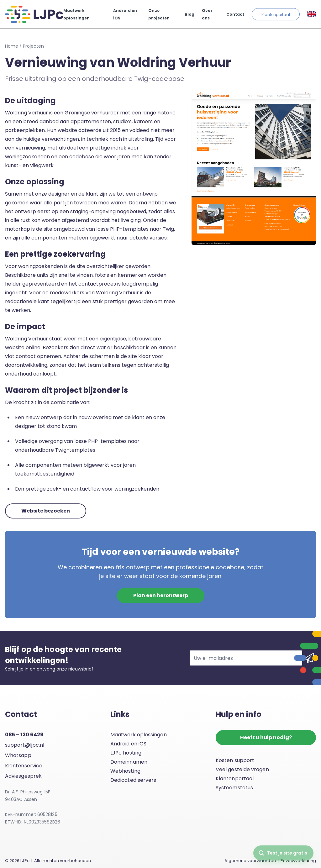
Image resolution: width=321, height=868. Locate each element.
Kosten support (235, 760)
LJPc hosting (126, 753)
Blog (189, 14)
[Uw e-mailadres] (246, 658)
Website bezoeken (46, 511)
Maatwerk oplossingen (139, 735)
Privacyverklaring (298, 861)
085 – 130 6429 (24, 735)
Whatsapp (18, 755)
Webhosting (125, 771)
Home (12, 46)
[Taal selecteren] (312, 14)
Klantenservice (24, 766)
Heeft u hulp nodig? (266, 737)
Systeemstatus (234, 788)
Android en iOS (128, 744)
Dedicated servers (133, 780)
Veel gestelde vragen (242, 769)
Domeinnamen (129, 762)
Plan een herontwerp (161, 595)
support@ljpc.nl (25, 745)
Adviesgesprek (23, 776)
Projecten (33, 46)
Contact (235, 14)
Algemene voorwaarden (250, 861)
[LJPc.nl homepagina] (34, 14)
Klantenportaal (276, 15)
